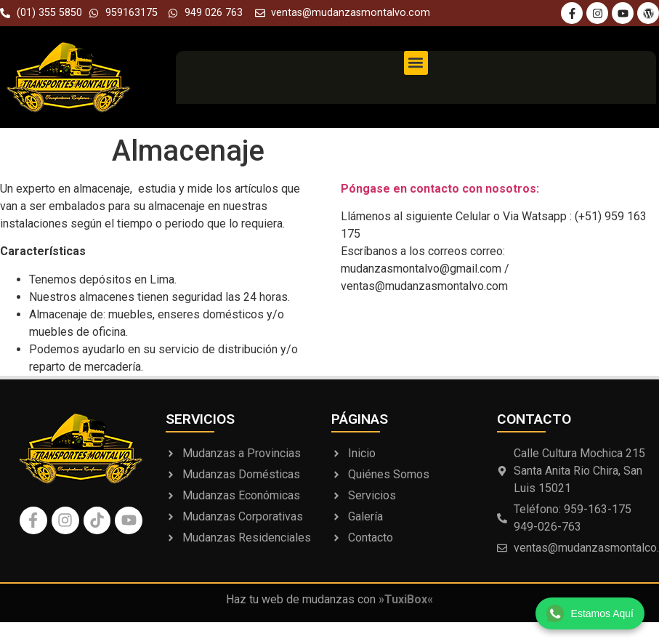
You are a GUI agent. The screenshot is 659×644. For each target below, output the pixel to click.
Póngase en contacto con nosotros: (440, 189)
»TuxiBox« (406, 599)
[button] (416, 63)
